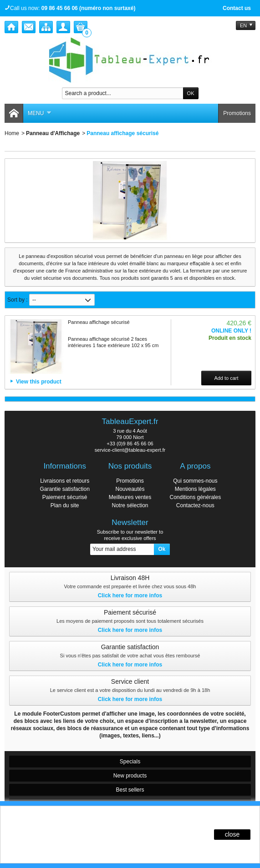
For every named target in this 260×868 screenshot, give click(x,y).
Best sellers (130, 790)
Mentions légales (195, 489)
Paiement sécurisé (65, 497)
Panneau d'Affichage (53, 133)
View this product (39, 382)
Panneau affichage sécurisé (99, 322)
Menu (40, 113)
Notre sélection (130, 505)
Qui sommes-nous (195, 481)
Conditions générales (195, 497)
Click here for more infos (130, 595)
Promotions (237, 113)
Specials (130, 762)
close (232, 834)
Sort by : (18, 300)
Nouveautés (130, 489)
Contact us (237, 8)
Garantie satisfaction (64, 489)
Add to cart (226, 378)
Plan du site (65, 505)
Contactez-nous (195, 505)
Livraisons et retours (65, 481)
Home (12, 133)
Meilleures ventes (130, 497)
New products (130, 776)
